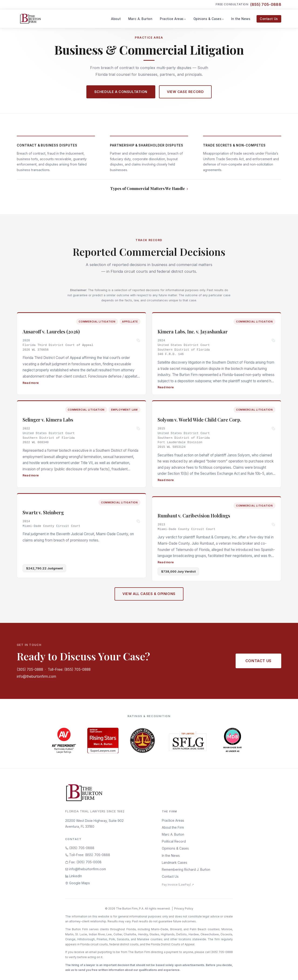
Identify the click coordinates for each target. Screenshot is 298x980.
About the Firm (173, 827)
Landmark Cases (174, 862)
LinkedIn (74, 876)
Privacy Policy (184, 909)
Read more (31, 385)
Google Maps (78, 883)
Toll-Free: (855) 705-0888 (69, 669)
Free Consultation (248, 5)
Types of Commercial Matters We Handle (147, 188)
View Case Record (185, 92)
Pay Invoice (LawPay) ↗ (178, 885)
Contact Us (269, 19)
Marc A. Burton (140, 19)
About (116, 19)
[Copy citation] (138, 342)
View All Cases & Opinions (149, 599)
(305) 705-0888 (30, 669)
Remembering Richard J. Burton (186, 869)
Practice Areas (172, 19)
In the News (241, 19)
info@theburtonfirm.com (36, 676)
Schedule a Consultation (121, 92)
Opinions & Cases (208, 19)
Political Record (174, 841)
